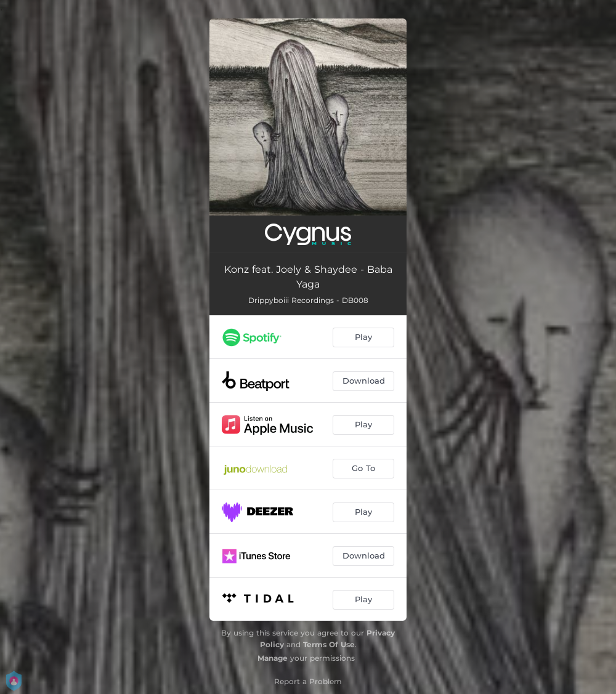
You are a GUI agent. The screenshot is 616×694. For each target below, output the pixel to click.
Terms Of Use (329, 644)
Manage (273, 658)
